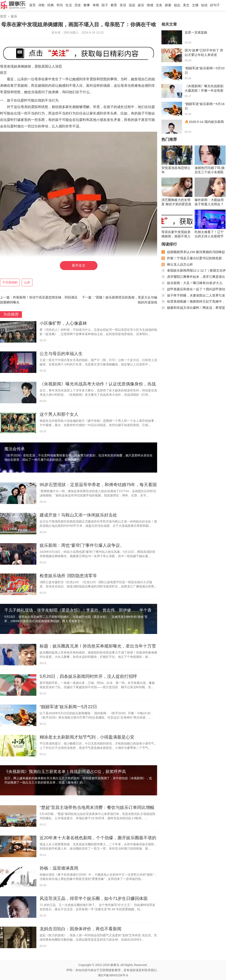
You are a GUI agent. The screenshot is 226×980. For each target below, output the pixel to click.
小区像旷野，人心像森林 (63, 323)
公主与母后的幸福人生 (61, 354)
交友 (159, 5)
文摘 (195, 5)
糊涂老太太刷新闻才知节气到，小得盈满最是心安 (87, 737)
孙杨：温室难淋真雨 (59, 868)
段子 (105, 5)
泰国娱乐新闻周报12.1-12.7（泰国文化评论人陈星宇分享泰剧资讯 (194, 272)
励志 (177, 5)
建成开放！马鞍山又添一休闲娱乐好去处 (78, 515)
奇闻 (96, 5)
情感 (150, 5)
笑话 (123, 5)
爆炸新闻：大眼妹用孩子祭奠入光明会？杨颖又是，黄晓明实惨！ (209, 202)
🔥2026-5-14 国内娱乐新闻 (204, 122)
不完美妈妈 (10, 282)
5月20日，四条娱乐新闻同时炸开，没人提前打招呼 (88, 676)
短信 (204, 5)
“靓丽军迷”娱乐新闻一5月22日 (68, 707)
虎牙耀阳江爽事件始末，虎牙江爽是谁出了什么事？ (193, 278)
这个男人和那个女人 (59, 414)
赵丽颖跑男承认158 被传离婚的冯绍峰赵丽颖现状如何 (193, 254)
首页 (33, 5)
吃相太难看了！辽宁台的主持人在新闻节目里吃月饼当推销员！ (209, 234)
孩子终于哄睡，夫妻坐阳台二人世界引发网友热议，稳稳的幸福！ (193, 297)
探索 (168, 5)
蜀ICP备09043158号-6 (113, 975)
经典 (51, 5)
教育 (114, 5)
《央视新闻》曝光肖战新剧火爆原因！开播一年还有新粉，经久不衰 (204, 90)
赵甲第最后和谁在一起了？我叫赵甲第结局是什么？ (193, 291)
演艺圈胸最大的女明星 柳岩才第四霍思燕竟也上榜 (176, 202)
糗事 (87, 5)
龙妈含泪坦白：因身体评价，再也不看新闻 (80, 929)
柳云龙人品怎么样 (180, 264)
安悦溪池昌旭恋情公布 (176, 170)
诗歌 (42, 5)
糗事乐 (115, 965)
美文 (186, 5)
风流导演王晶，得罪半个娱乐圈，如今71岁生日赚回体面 (94, 898)
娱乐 (141, 5)
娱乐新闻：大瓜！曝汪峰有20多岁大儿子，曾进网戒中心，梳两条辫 (192, 285)
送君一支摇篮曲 (196, 32)
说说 (132, 5)
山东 (27, 282)
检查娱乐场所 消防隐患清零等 (68, 576)
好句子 (215, 5)
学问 (60, 5)
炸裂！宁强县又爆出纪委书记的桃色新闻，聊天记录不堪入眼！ (192, 260)
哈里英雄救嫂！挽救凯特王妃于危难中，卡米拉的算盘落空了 (193, 303)
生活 (69, 5)
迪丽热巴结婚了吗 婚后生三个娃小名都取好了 (210, 170)
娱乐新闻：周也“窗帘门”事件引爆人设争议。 (82, 545)
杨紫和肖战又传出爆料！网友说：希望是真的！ (193, 309)
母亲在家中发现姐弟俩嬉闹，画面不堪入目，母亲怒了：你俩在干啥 (176, 234)
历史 (78, 5)
